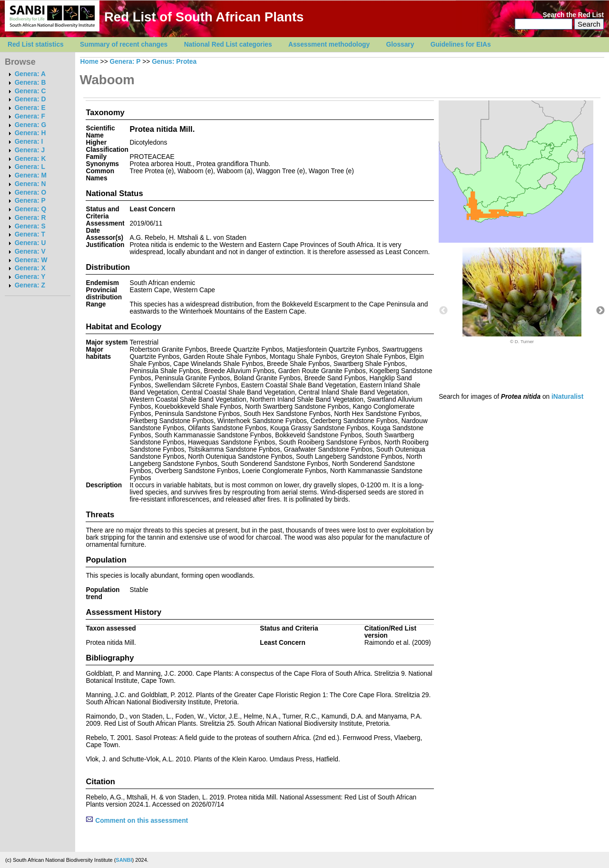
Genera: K (30, 159)
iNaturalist (567, 397)
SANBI (124, 860)
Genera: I (29, 142)
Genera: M (31, 175)
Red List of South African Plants (204, 17)
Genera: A (30, 74)
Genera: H (30, 133)
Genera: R (30, 218)
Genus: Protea (174, 62)
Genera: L (30, 167)
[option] (522, 296)
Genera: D (30, 99)
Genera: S (30, 226)
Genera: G (30, 125)
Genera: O (30, 192)
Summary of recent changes (124, 44)
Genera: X (30, 268)
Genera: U (30, 243)
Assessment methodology (329, 44)
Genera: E (30, 108)
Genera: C (30, 91)
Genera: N (30, 184)
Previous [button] (443, 311)
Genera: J (30, 150)
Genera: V (30, 252)
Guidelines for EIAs (461, 44)
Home (89, 62)
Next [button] (600, 311)
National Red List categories (228, 44)
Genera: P (30, 201)
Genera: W (31, 260)
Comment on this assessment (137, 821)
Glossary (400, 44)
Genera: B (30, 83)
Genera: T (30, 234)
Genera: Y (30, 277)
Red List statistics (36, 44)
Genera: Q (30, 209)
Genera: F (30, 116)
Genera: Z (30, 285)
